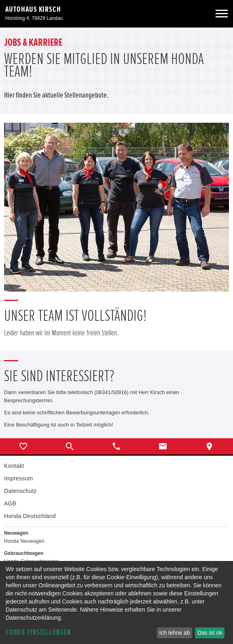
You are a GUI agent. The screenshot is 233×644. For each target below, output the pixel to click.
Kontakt (14, 466)
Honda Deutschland (30, 516)
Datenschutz (20, 491)
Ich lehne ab (174, 633)
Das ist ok (210, 633)
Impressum (19, 478)
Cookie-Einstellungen (38, 632)
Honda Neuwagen (24, 541)
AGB (10, 503)
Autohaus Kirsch (33, 9)
